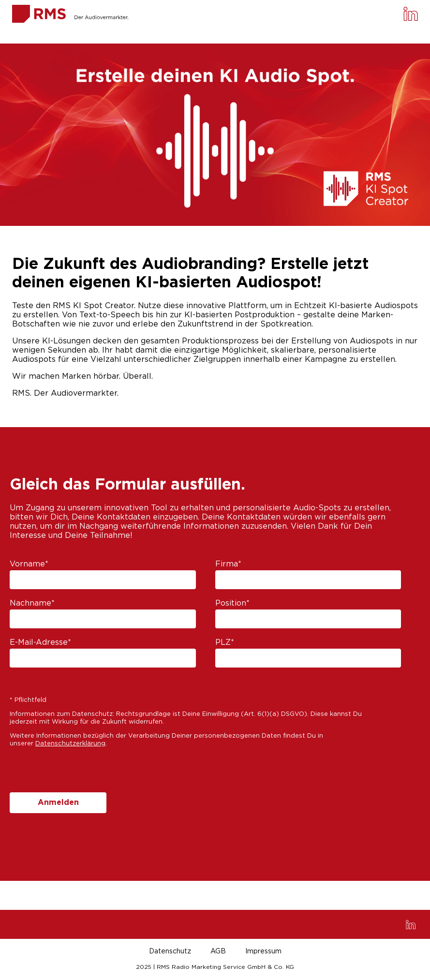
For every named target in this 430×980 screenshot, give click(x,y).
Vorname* (29, 564)
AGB (218, 951)
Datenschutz (170, 951)
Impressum (263, 951)
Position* (232, 603)
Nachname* (32, 603)
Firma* (228, 564)
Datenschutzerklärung (70, 744)
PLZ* (225, 642)
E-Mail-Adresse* (40, 642)
